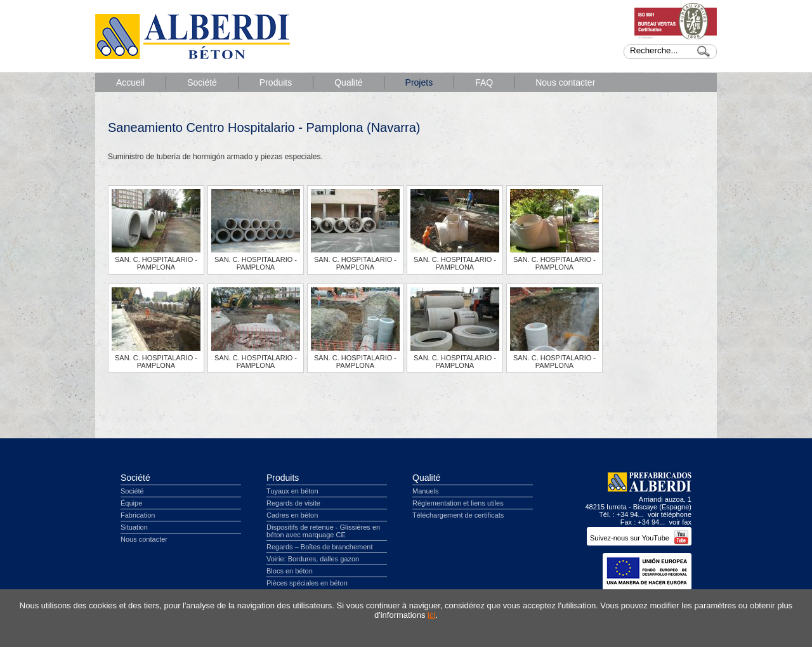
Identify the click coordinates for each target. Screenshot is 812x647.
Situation (134, 527)
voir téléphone (670, 514)
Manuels (426, 491)
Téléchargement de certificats (458, 515)
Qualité (348, 82)
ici (431, 615)
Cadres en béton (292, 515)
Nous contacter (565, 82)
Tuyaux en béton (292, 491)
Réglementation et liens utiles (458, 503)
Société (202, 82)
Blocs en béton (290, 571)
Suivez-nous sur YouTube (639, 538)
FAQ (484, 82)
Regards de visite (293, 503)
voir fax (680, 522)
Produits (276, 82)
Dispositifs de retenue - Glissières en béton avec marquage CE (323, 531)
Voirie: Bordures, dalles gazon (313, 559)
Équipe (131, 503)
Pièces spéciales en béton (307, 583)
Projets (419, 82)
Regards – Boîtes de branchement (320, 547)
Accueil (130, 82)
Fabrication (138, 515)
